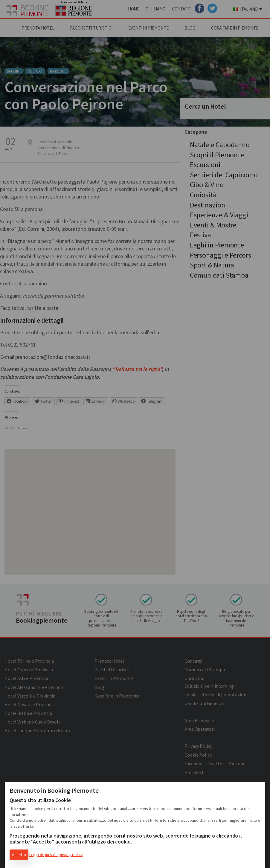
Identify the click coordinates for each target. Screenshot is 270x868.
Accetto (19, 855)
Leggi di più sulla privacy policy (56, 855)
